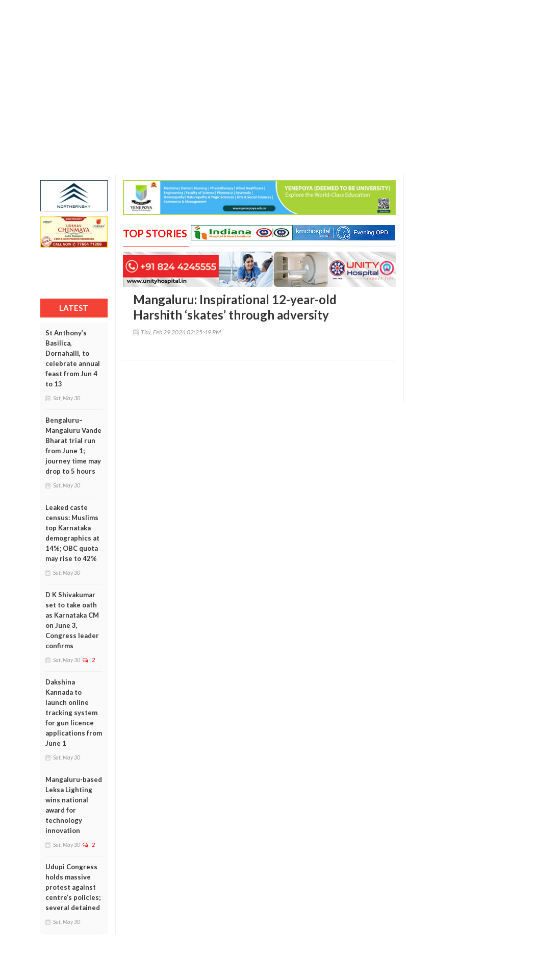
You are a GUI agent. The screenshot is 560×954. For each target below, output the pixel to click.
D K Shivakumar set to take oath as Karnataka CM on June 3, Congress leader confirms (72, 620)
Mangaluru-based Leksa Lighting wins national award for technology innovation (74, 805)
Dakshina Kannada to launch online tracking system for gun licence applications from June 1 (74, 713)
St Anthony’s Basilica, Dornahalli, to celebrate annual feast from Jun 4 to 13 (73, 358)
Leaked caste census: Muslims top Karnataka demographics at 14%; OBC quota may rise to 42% (72, 533)
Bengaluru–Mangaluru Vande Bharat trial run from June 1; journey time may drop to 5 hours (73, 446)
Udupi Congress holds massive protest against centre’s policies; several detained (73, 887)
